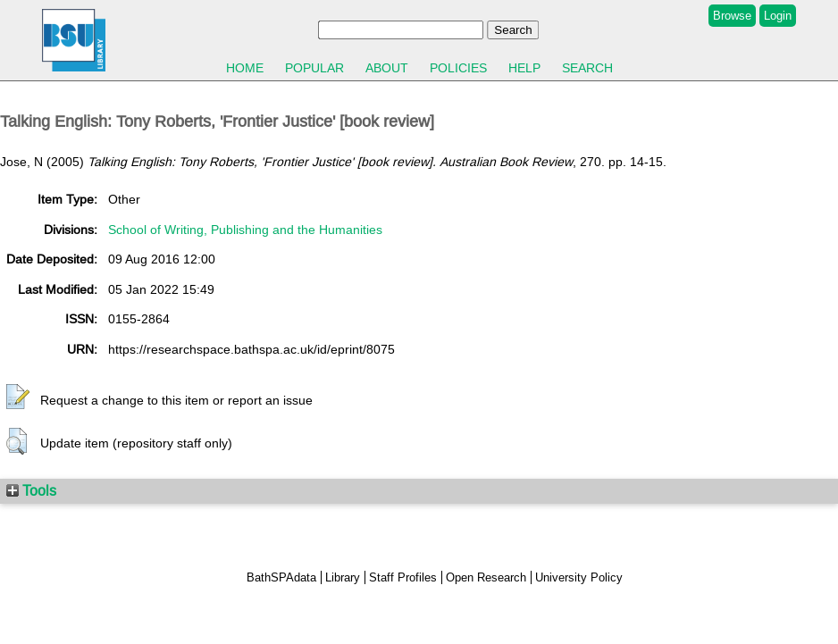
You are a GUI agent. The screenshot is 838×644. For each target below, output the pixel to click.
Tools (31, 490)
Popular (314, 68)
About (387, 68)
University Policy (579, 577)
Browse (732, 16)
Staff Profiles (403, 577)
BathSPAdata (281, 577)
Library (343, 577)
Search (587, 68)
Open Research (486, 577)
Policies (458, 68)
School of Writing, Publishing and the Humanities (245, 230)
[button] (18, 397)
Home (245, 68)
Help (524, 68)
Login (778, 16)
